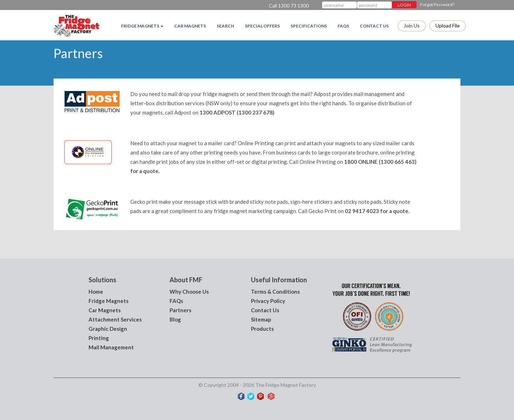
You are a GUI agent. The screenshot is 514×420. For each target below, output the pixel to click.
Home (96, 292)
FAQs (343, 26)
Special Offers (262, 26)
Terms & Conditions (275, 292)
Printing (99, 338)
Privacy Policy (268, 301)
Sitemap (261, 319)
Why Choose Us (189, 292)
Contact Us (374, 26)
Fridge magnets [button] (142, 26)
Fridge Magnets (109, 301)
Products (262, 329)
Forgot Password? (437, 4)
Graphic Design (108, 329)
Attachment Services (115, 319)
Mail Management (111, 347)
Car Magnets (190, 26)
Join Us (412, 26)
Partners (180, 310)
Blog (175, 319)
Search (225, 26)
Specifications (309, 26)
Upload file (448, 26)
